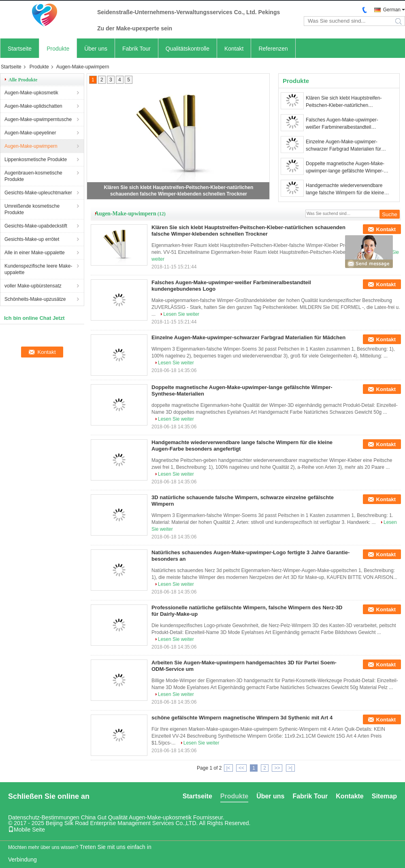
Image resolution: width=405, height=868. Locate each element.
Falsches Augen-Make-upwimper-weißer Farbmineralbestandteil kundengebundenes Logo (342, 124)
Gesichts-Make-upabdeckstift (36, 226)
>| (290, 768)
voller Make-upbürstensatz (33, 286)
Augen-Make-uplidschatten (33, 106)
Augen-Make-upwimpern (31, 146)
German (392, 10)
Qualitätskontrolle (188, 49)
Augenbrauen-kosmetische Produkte (33, 176)
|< (228, 768)
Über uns (96, 49)
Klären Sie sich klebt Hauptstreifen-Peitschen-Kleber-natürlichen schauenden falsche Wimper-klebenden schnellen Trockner (344, 102)
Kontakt (234, 49)
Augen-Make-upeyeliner (30, 133)
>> (277, 768)
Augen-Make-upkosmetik (31, 93)
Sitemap (384, 796)
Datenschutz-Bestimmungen (44, 817)
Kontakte (350, 796)
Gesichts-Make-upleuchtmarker (38, 193)
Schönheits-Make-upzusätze (35, 299)
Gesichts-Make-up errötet (32, 239)
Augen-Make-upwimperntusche (38, 119)
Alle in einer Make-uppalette (35, 253)
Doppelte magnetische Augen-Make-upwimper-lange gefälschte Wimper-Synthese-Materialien (345, 168)
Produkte (58, 49)
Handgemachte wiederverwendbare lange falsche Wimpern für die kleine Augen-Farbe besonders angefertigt (345, 189)
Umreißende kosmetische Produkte (32, 209)
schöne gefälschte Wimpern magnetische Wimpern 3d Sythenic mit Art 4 (242, 718)
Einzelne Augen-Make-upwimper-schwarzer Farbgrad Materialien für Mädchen (343, 146)
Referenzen (273, 49)
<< (241, 768)
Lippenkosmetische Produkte (36, 160)
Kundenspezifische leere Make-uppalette (38, 269)
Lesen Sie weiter (181, 314)
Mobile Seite (27, 830)
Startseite (20, 49)
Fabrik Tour (136, 49)
